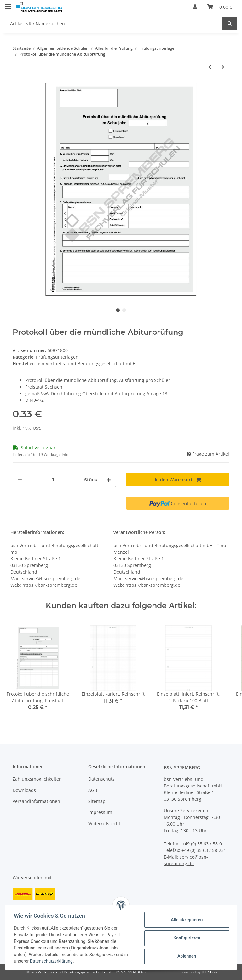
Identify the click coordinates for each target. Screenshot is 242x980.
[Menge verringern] (20, 480)
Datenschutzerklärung (53, 961)
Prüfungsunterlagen (57, 357)
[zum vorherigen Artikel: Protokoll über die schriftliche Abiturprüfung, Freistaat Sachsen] (210, 67)
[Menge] (53, 480)
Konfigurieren (185, 938)
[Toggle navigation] (8, 4)
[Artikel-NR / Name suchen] (114, 23)
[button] (195, 7)
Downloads (24, 790)
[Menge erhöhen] (109, 480)
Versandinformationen (36, 801)
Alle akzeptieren (185, 920)
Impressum (100, 812)
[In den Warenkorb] (178, 480)
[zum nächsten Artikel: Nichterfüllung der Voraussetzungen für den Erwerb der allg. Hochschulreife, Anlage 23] (223, 67)
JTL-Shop (209, 972)
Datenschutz (101, 779)
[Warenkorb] (220, 7)
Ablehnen (185, 956)
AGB (93, 790)
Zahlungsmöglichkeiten (37, 779)
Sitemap (97, 801)
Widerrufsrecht (104, 823)
